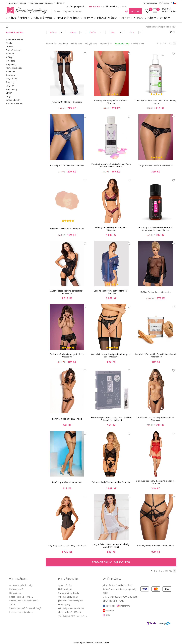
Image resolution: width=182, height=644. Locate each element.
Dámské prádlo (19, 18)
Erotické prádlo (68, 18)
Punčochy (10, 71)
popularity (63, 44)
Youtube (110, 610)
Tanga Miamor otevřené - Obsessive (156, 165)
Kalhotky (10, 54)
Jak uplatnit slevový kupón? (70, 601)
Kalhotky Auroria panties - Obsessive (67, 165)
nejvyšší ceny (91, 44)
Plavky (88, 18)
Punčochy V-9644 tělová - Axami (67, 482)
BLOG (105, 593)
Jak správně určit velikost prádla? (118, 585)
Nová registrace (150, 3)
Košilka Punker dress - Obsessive (156, 292)
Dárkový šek (15, 593)
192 (170, 44)
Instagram (125, 606)
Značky (165, 18)
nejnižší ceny (76, 44)
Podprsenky (11, 64)
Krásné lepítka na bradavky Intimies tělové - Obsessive (156, 419)
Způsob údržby (65, 585)
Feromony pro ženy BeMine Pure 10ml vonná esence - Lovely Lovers (156, 229)
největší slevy (138, 44)
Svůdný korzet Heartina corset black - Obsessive (67, 292)
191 (166, 571)
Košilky (9, 57)
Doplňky (10, 46)
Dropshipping (64, 604)
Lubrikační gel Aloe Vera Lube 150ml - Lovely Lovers (156, 102)
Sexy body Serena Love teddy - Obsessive (67, 546)
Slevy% (139, 18)
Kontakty (61, 3)
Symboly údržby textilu (68, 593)
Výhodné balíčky (13, 100)
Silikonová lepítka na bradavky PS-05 (67, 229)
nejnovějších (106, 44)
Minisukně (10, 61)
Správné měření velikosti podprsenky (120, 589)
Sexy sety (10, 82)
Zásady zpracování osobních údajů (25, 608)
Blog (108, 615)
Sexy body (10, 75)
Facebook (111, 606)
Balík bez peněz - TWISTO (21, 597)
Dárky (152, 18)
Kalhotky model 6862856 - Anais (67, 419)
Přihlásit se (164, 3)
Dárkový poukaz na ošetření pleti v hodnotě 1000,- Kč (71, 610)
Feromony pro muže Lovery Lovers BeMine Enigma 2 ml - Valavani (111, 419)
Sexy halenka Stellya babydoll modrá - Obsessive (111, 292)
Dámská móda (43, 18)
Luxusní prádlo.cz (26, 10)
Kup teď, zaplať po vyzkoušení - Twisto (24, 602)
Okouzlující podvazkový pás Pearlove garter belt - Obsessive (111, 355)
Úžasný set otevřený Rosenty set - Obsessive (111, 229)
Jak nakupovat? (16, 589)
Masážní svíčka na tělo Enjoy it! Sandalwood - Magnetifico (156, 355)
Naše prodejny (65, 589)
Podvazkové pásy (14, 68)
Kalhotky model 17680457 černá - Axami (156, 546)
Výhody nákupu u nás (68, 597)
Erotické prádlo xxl (14, 103)
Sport (126, 18)
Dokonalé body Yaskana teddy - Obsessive (111, 482)
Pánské (9, 43)
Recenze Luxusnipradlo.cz (21, 612)
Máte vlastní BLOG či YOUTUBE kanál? (120, 597)
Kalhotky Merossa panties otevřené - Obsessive (111, 102)
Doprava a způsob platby (21, 585)
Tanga (9, 96)
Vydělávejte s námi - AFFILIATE (72, 616)
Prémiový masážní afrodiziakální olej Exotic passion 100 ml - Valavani (111, 165)
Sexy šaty (10, 86)
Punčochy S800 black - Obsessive (67, 102)
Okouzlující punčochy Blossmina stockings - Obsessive (156, 482)
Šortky (9, 93)
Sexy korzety (12, 79)
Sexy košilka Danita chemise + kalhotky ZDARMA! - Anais (111, 546)
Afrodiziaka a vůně (14, 39)
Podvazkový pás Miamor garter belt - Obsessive (67, 355)
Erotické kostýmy (14, 50)
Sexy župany (11, 89)
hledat (135, 11)
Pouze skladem (121, 44)
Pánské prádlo (107, 18)
